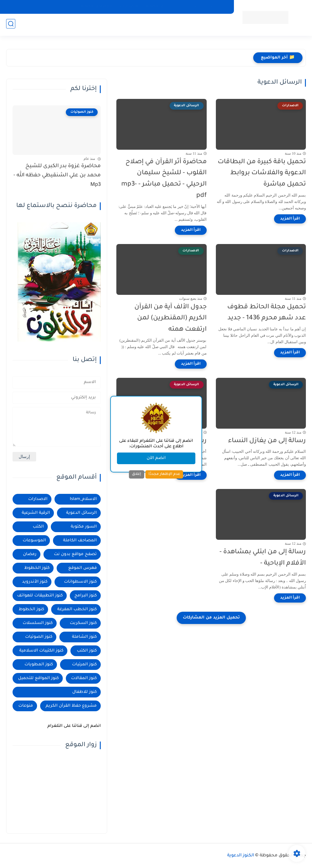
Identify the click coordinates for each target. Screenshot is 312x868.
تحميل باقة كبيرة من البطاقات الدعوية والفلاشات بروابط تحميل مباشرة (262, 173)
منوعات (26, 706)
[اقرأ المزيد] (290, 219)
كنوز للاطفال (85, 692)
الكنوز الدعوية (241, 856)
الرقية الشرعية (36, 513)
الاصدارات (38, 499)
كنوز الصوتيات (39, 637)
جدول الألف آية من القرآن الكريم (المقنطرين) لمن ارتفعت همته (171, 319)
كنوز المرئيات (84, 665)
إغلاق (137, 474)
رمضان (30, 554)
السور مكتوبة (84, 527)
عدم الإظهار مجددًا (164, 474)
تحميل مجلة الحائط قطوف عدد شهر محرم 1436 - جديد (267, 313)
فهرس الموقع (83, 568)
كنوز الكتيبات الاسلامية (41, 651)
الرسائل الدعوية (81, 513)
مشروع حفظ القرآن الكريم (71, 706)
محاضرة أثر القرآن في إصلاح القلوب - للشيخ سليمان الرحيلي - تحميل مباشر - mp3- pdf (164, 179)
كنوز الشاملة (84, 637)
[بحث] (11, 25)
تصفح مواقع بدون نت (75, 554)
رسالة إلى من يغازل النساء (267, 441)
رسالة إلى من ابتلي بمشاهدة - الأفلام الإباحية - (263, 558)
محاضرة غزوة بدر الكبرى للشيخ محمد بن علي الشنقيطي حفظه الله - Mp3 (57, 176)
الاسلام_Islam (83, 499)
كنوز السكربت (83, 623)
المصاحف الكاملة (161, 7)
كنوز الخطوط (31, 609)
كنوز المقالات (84, 678)
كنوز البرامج (86, 596)
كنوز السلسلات (38, 623)
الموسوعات (34, 541)
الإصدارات (129, 7)
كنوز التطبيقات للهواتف (206, 7)
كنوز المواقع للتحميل (38, 678)
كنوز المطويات (39, 665)
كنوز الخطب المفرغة (77, 609)
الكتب (38, 527)
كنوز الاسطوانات (80, 582)
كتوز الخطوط (37, 568)
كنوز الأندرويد (35, 582)
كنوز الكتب (87, 651)
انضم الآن (156, 458)
